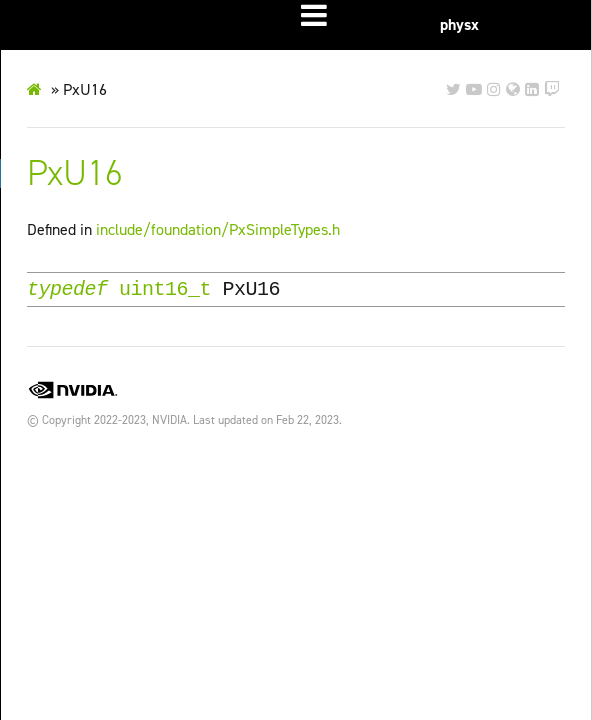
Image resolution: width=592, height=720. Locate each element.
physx (459, 24)
